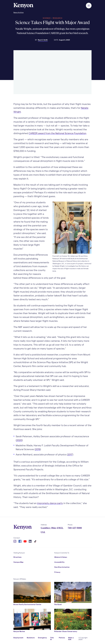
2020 (19, 440)
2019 (38, 449)
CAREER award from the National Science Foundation (57, 133)
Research (57, 18)
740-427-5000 (75, 528)
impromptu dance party (50, 503)
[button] (89, 6)
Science (47, 18)
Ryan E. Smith (43, 40)
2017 (70, 454)
